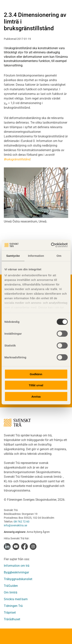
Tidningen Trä (13, 606)
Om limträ (11, 592)
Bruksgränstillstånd (17, 159)
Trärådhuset (12, 619)
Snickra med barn (16, 599)
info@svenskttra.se (15, 525)
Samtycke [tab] (13, 256)
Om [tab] (59, 256)
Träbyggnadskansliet (18, 579)
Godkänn (36, 374)
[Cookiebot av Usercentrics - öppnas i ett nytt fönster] (51, 245)
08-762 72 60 (22, 522)
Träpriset (10, 613)
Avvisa (36, 396)
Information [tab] (36, 256)
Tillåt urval (36, 385)
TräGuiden (11, 586)
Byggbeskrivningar (16, 572)
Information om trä (17, 566)
